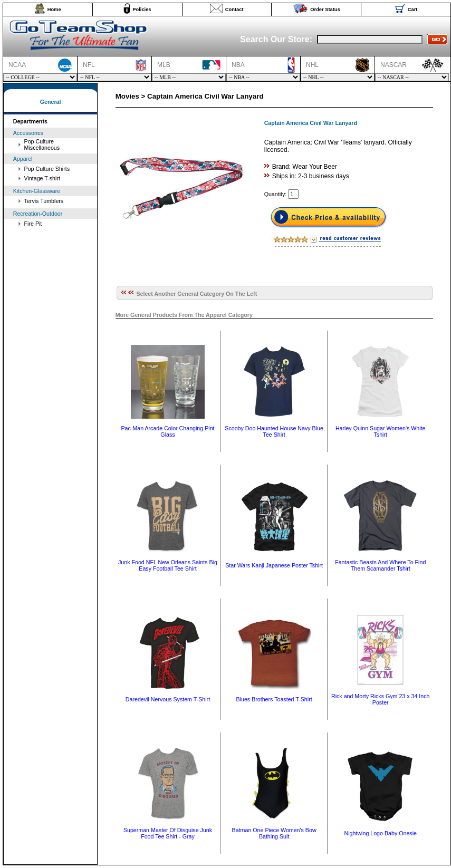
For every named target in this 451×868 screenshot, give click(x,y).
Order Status (325, 9)
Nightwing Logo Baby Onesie (381, 833)
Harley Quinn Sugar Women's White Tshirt (381, 431)
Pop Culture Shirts (47, 169)
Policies (142, 9)
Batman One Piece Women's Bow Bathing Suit (274, 833)
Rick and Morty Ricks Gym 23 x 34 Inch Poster (381, 699)
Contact (234, 9)
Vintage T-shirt (42, 178)
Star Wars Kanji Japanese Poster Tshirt (274, 565)
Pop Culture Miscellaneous (42, 144)
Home (54, 9)
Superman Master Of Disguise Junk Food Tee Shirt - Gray (168, 833)
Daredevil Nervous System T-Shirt (168, 699)
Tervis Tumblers (44, 201)
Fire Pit (33, 224)
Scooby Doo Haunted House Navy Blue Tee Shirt (274, 431)
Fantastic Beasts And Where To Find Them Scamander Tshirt (380, 565)
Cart (413, 9)
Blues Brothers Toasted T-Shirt (274, 699)
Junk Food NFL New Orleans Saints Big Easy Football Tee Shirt (168, 565)
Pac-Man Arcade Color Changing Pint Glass (167, 431)
